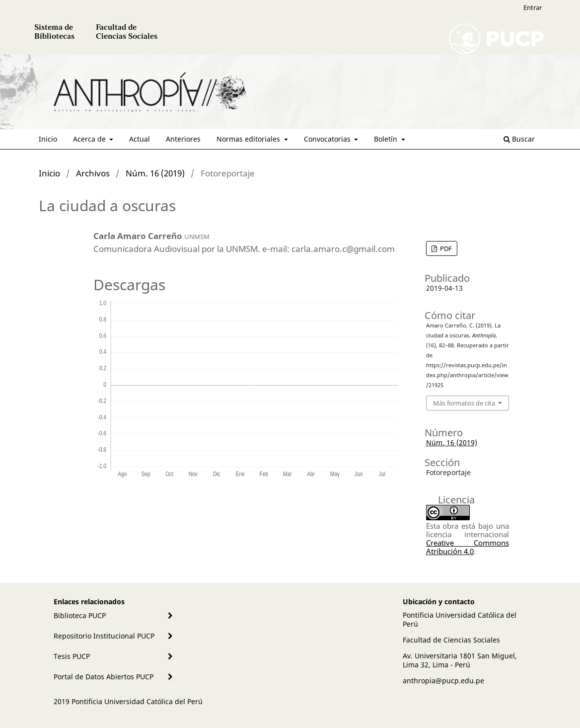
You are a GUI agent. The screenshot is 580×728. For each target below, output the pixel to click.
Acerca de (90, 139)
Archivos (93, 173)
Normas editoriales (249, 139)
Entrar (533, 7)
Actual (140, 139)
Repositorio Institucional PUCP (104, 636)
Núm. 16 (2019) (155, 173)
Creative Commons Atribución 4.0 (468, 547)
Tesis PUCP (72, 656)
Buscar (519, 139)
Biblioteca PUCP (80, 615)
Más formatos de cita (464, 403)
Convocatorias (328, 139)
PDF (445, 248)
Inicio (48, 139)
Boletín (387, 139)
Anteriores (183, 139)
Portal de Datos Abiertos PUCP (104, 677)
